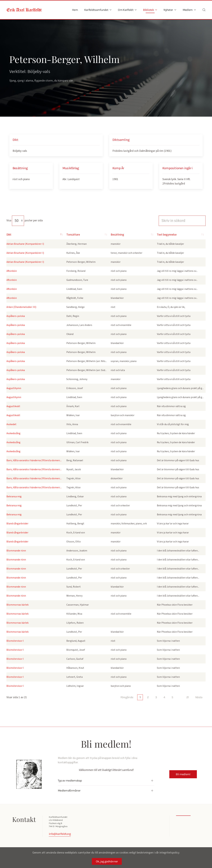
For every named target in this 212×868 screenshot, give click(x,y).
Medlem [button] (189, 10)
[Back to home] (24, 10)
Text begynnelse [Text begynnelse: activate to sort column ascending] (167, 235)
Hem (75, 10)
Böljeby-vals (20, 151)
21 (188, 697)
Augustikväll (13, 406)
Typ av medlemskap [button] (69, 781)
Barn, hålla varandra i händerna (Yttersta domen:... (34, 460)
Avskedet (11, 424)
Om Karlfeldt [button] (127, 10)
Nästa (199, 697)
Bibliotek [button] (150, 10)
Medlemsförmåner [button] (68, 791)
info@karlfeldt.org (59, 834)
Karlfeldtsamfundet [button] (98, 10)
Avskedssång (13, 433)
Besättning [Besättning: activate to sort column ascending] (117, 235)
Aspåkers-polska (16, 316)
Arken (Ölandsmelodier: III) (21, 307)
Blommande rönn (16, 551)
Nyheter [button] (170, 10)
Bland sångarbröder (17, 524)
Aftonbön (12, 271)
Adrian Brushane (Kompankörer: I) (25, 244)
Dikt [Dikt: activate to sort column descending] (9, 235)
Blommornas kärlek (17, 605)
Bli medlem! (183, 774)
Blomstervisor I (15, 641)
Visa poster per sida (25, 220)
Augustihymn (14, 388)
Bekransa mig (14, 497)
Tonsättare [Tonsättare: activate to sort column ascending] (73, 235)
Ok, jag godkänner (107, 861)
